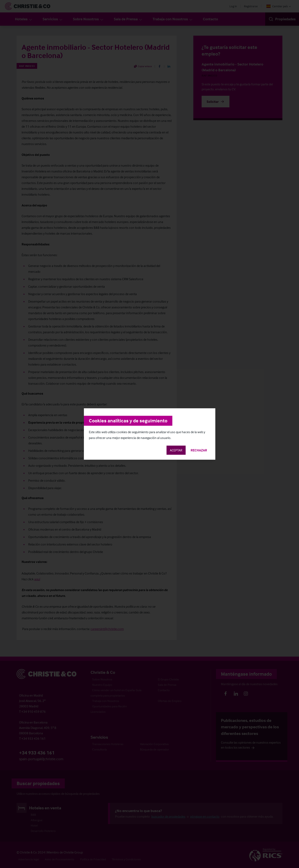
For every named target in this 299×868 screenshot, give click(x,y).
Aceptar (176, 450)
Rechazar (199, 450)
